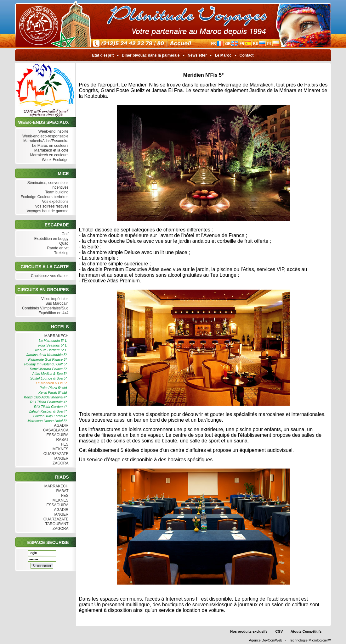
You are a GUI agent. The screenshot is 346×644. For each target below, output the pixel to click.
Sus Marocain (56, 304)
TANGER (60, 459)
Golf (64, 234)
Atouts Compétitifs (306, 631)
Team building (56, 192)
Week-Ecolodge (55, 160)
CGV (279, 631)
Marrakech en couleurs (48, 155)
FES (64, 444)
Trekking (61, 253)
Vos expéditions (54, 202)
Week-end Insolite (53, 132)
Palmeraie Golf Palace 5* (48, 359)
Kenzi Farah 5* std (53, 392)
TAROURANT (56, 524)
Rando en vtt (57, 248)
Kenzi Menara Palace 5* (48, 369)
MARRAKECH (56, 336)
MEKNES (60, 449)
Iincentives (59, 188)
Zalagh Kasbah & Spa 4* (48, 411)
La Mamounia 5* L (53, 341)
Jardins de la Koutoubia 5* (47, 355)
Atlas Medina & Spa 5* (49, 374)
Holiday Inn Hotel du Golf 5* (46, 364)
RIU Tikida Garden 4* (50, 407)
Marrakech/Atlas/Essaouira (45, 141)
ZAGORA (60, 463)
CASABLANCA (55, 430)
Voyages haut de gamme (47, 211)
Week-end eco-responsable (45, 136)
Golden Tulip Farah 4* (50, 416)
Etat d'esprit (103, 55)
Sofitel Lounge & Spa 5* (49, 378)
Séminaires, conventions (47, 183)
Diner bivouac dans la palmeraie (151, 55)
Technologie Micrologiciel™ (310, 640)
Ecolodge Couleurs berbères (44, 197)
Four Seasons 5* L (52, 345)
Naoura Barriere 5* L (51, 350)
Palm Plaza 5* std (53, 388)
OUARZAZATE (55, 454)
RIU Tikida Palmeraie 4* (48, 402)
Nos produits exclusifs (249, 631)
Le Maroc (223, 55)
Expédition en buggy (51, 239)
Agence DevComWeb (266, 640)
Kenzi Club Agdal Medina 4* (45, 397)
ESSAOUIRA (57, 435)
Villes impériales (54, 299)
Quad (63, 244)
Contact (247, 55)
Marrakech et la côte (51, 150)
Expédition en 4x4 (53, 313)
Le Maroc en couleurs (50, 146)
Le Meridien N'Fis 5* (51, 383)
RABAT (62, 440)
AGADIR (61, 426)
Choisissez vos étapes (49, 276)
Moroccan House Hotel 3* (47, 421)
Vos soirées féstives (51, 206)
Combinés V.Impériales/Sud (45, 308)
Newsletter (197, 55)
